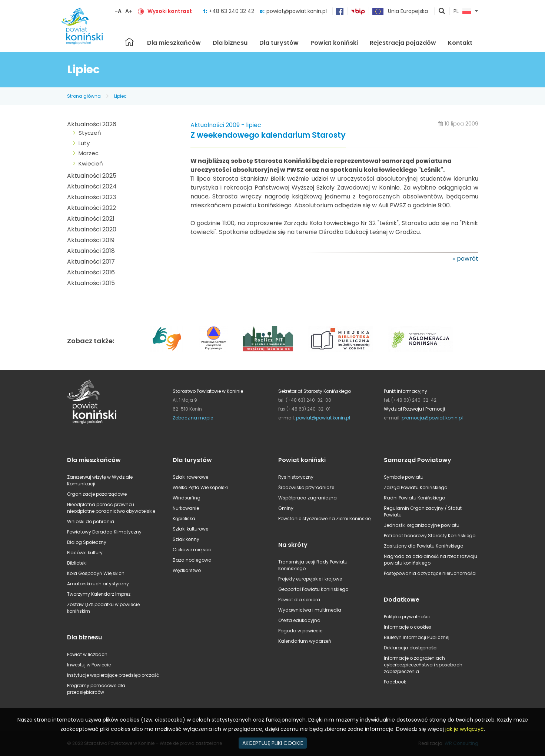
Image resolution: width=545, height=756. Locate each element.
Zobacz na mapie (193, 418)
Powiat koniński (334, 43)
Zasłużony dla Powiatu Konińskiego (423, 546)
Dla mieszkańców (174, 43)
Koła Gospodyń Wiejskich (96, 573)
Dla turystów (279, 43)
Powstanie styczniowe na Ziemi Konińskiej (325, 519)
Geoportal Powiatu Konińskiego (313, 589)
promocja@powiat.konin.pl (432, 418)
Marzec (89, 153)
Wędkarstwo (187, 570)
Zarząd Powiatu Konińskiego (416, 487)
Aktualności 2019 (91, 240)
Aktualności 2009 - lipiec (226, 125)
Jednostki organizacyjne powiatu (422, 525)
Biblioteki (77, 563)
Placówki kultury (85, 553)
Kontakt (460, 43)
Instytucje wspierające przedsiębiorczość (113, 675)
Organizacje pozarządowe (97, 494)
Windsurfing (187, 498)
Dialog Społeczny (87, 542)
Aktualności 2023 (92, 197)
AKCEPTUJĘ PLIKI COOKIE (273, 743)
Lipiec (120, 96)
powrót (468, 259)
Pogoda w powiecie (300, 631)
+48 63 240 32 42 (232, 11)
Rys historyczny (296, 477)
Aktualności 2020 (92, 229)
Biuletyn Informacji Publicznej (417, 637)
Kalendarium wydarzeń (305, 641)
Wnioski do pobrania (91, 521)
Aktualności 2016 (91, 272)
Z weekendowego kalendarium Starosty (268, 135)
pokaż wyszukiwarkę (442, 11)
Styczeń (90, 133)
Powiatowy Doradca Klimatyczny (104, 532)
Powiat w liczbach (87, 654)
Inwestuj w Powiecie (89, 665)
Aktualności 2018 (91, 251)
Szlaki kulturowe (190, 529)
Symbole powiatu (404, 477)
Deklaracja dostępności (411, 648)
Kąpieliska (184, 519)
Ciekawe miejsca (192, 550)
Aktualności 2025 (92, 176)
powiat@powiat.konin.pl (297, 11)
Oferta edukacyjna (299, 620)
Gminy (286, 508)
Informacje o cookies (408, 627)
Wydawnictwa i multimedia (310, 610)
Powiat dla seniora (299, 600)
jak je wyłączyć (465, 729)
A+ (129, 11)
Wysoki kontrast (170, 11)
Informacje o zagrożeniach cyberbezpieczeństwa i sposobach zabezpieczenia (423, 665)
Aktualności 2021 (91, 219)
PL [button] (462, 11)
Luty (84, 143)
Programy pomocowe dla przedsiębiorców (96, 689)
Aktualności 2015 (91, 283)
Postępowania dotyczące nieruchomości (430, 573)
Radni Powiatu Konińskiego (414, 498)
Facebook (395, 682)
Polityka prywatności (407, 617)
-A (118, 11)
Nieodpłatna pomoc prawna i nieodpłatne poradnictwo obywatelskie (111, 508)
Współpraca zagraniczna (308, 498)
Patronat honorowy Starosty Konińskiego (430, 536)
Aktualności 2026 (92, 124)
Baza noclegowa (192, 560)
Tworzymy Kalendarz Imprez (99, 594)
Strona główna (129, 42)
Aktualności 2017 (91, 262)
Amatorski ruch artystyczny (98, 584)
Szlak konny (186, 539)
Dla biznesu (230, 43)
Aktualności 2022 (92, 208)
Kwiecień (91, 163)
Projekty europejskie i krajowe (310, 579)
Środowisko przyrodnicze (306, 487)
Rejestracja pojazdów (403, 43)
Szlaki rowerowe (190, 477)
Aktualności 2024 (92, 186)
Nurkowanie (186, 508)
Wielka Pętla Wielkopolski (200, 487)
